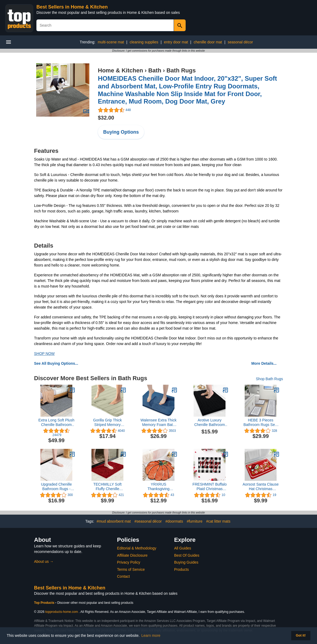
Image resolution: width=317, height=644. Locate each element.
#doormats (174, 521)
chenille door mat (208, 42)
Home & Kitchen (120, 70)
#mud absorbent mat (114, 521)
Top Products (45, 603)
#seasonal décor (148, 521)
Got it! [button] (301, 635)
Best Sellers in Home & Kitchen (72, 7)
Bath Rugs (181, 70)
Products (182, 569)
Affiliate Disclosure (132, 555)
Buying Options (121, 132)
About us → (44, 561)
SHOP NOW (44, 354)
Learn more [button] (151, 635)
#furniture (195, 521)
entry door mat (176, 42)
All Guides (183, 548)
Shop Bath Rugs (269, 379)
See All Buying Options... (56, 363)
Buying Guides (186, 562)
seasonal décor (240, 42)
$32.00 (106, 118)
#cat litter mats (218, 521)
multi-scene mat (111, 42)
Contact (123, 576)
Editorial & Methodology (137, 548)
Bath (155, 70)
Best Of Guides (187, 555)
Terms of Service (131, 569)
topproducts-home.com (62, 612)
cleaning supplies (144, 42)
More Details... (264, 363)
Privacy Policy (129, 562)
